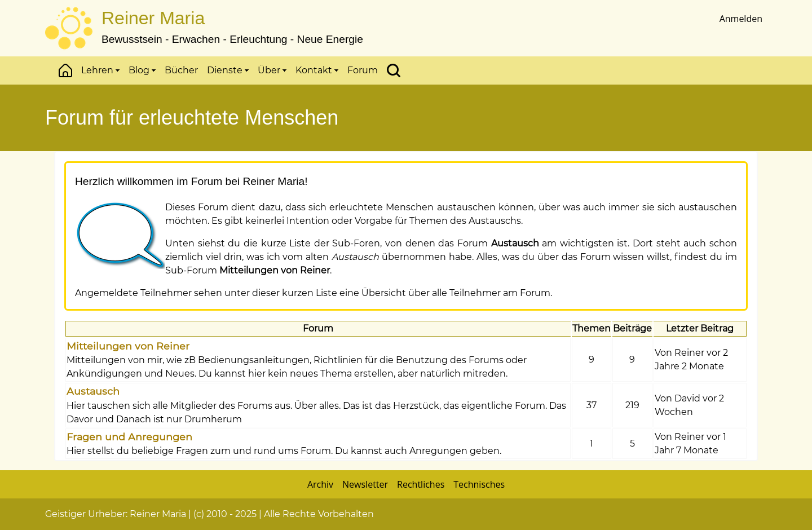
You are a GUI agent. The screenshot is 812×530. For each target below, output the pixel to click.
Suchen (394, 70)
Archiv (320, 484)
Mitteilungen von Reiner (128, 346)
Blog (142, 70)
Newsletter (365, 484)
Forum (363, 70)
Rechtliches (421, 484)
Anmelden (741, 19)
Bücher (181, 70)
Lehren (100, 70)
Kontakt (317, 70)
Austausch (93, 391)
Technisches (479, 484)
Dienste (228, 70)
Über (272, 70)
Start (65, 70)
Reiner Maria (153, 18)
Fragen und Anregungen (129, 437)
